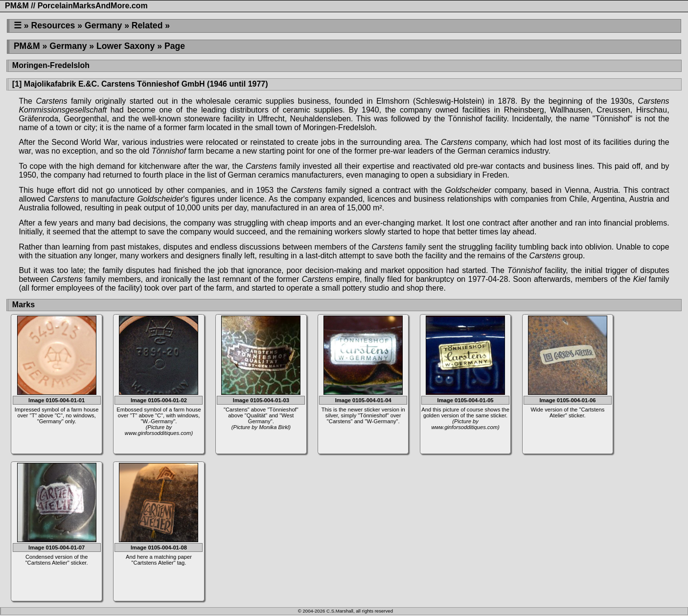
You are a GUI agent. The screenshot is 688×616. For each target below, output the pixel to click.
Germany (103, 25)
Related (147, 25)
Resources (53, 25)
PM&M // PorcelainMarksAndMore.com (76, 6)
